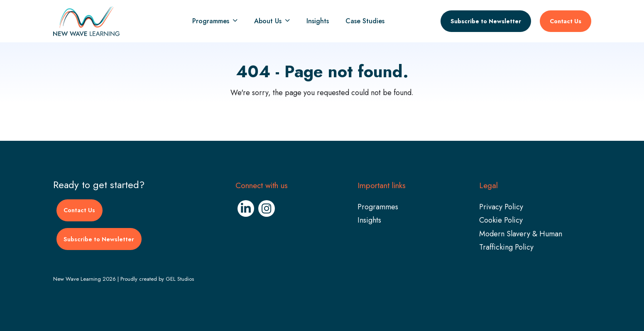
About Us (268, 21)
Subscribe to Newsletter (486, 21)
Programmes (211, 21)
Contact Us (566, 21)
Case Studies (365, 21)
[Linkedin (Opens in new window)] (246, 208)
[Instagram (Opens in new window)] (267, 208)
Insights (318, 21)
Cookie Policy (501, 220)
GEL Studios (180, 279)
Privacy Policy (501, 207)
